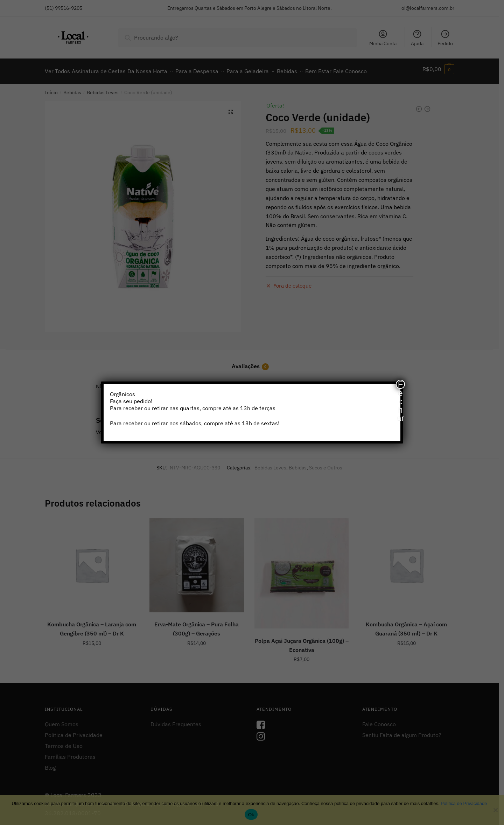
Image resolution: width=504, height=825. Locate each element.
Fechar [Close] (400, 384)
